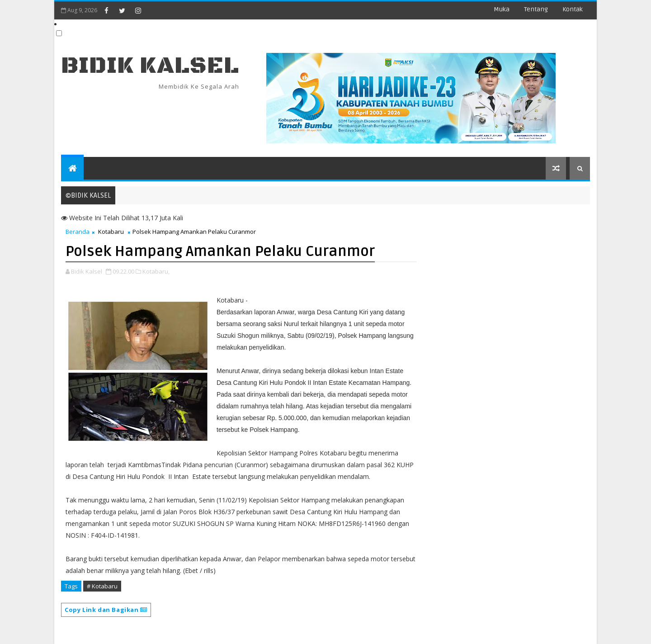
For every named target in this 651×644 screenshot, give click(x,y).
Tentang (536, 9)
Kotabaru (111, 232)
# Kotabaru (102, 586)
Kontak (573, 9)
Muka (502, 9)
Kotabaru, (156, 271)
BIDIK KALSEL (150, 66)
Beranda (78, 232)
